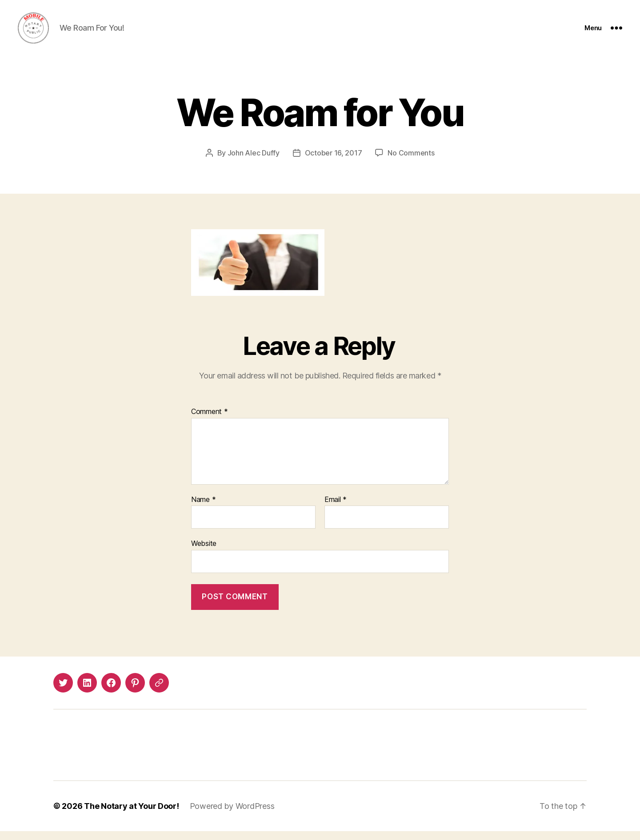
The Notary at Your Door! (132, 815)
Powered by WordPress (232, 815)
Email (336, 509)
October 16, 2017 (334, 162)
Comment (210, 421)
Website (204, 552)
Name (203, 509)
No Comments (411, 162)
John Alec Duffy (254, 162)
